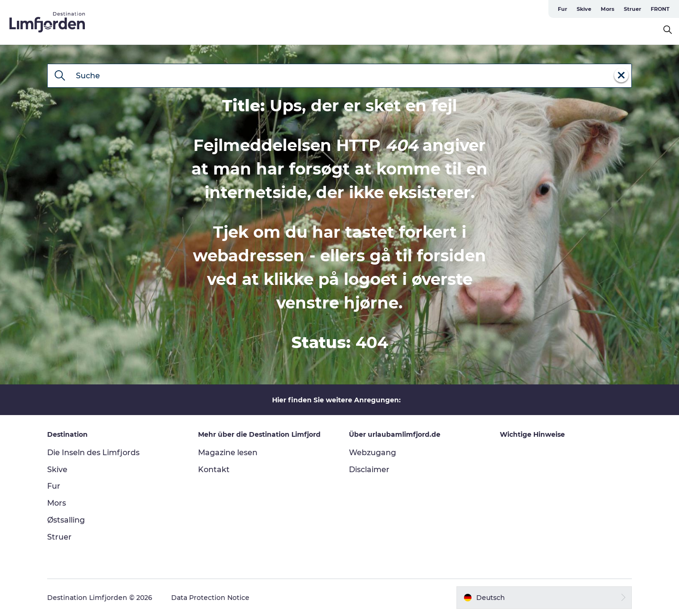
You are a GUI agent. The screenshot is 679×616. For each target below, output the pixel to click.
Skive (584, 9)
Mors (608, 9)
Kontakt (214, 470)
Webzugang (373, 453)
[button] (544, 598)
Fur (563, 9)
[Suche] (60, 76)
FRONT (660, 9)
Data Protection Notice (210, 598)
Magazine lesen (228, 453)
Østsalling (66, 520)
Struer (633, 9)
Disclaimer (369, 470)
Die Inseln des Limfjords (93, 453)
